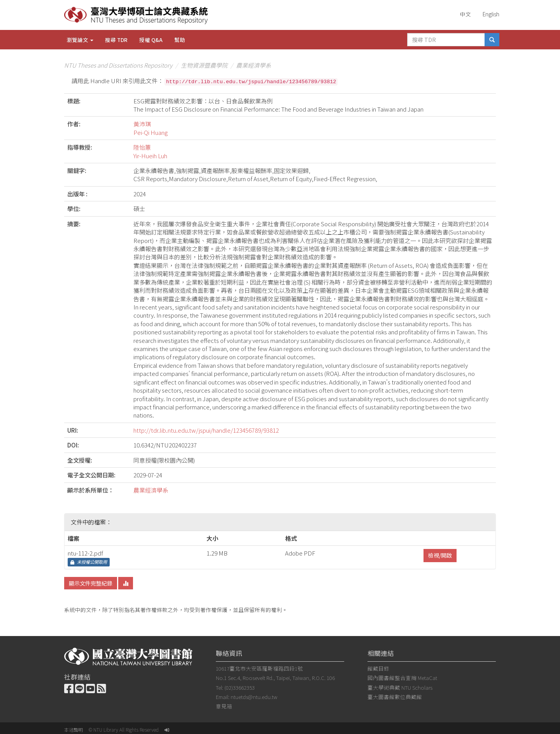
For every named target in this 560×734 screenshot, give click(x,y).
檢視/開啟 (440, 555)
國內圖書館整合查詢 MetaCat (402, 678)
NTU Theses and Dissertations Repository (118, 65)
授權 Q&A (151, 40)
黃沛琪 (142, 124)
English (491, 14)
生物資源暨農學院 (204, 65)
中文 (465, 14)
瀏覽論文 (80, 40)
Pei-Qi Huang (150, 132)
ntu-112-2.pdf (85, 553)
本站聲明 (73, 730)
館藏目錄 (378, 668)
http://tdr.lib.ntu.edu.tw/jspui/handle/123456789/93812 (206, 430)
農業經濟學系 (254, 65)
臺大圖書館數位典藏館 (395, 697)
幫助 (180, 40)
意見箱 (224, 706)
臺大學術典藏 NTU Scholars (400, 687)
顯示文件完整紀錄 (91, 583)
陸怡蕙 (142, 147)
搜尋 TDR (116, 40)
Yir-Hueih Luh (150, 156)
